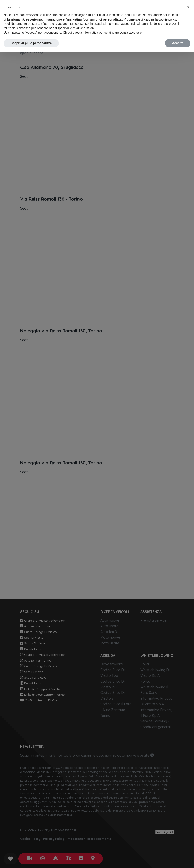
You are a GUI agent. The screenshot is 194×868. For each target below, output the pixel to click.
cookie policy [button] (167, 19)
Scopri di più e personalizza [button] (31, 43)
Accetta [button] (178, 43)
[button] (188, 7)
